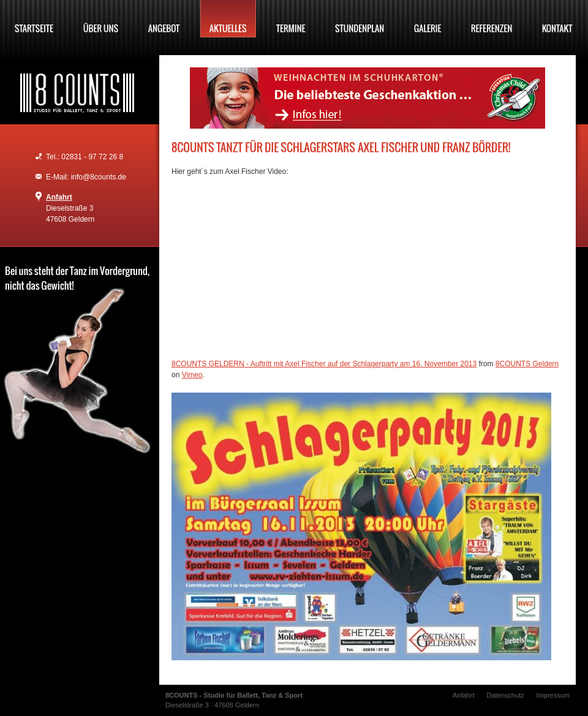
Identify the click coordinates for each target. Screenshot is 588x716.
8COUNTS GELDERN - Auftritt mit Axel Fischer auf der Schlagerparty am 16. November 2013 (324, 364)
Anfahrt (59, 197)
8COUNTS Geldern (527, 364)
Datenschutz (505, 695)
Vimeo (192, 375)
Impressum (553, 695)
